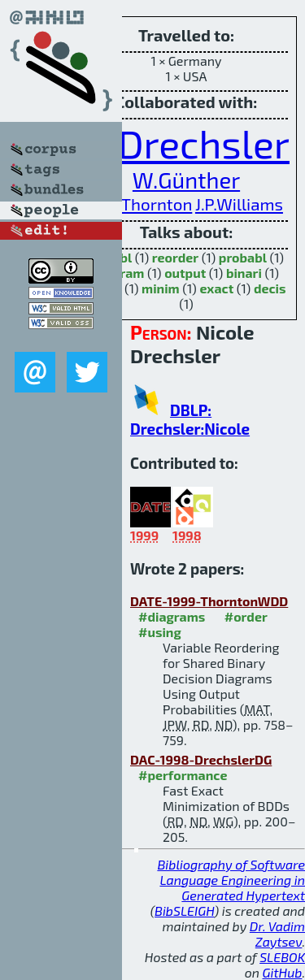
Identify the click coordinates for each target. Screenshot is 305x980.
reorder (175, 257)
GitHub (283, 972)
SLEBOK (282, 957)
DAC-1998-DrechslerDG (201, 759)
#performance (183, 775)
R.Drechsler (187, 143)
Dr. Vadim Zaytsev (277, 934)
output (185, 273)
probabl (243, 257)
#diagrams (172, 616)
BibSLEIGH (184, 911)
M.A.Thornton (141, 204)
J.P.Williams (239, 204)
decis (270, 288)
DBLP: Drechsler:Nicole (190, 419)
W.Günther (186, 180)
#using (160, 632)
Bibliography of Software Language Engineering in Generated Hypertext (231, 880)
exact (216, 288)
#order (246, 616)
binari (244, 273)
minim (161, 288)
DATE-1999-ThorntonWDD (209, 601)
